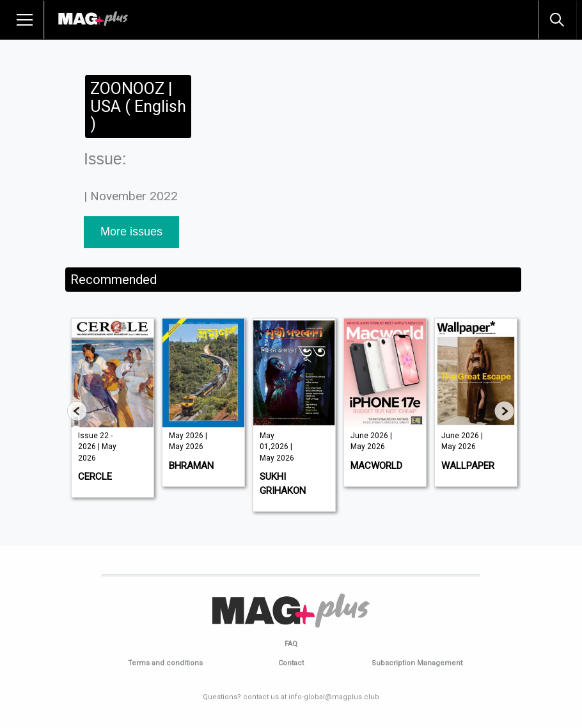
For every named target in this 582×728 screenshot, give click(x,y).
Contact (291, 663)
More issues (131, 232)
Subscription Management (417, 663)
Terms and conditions (165, 663)
